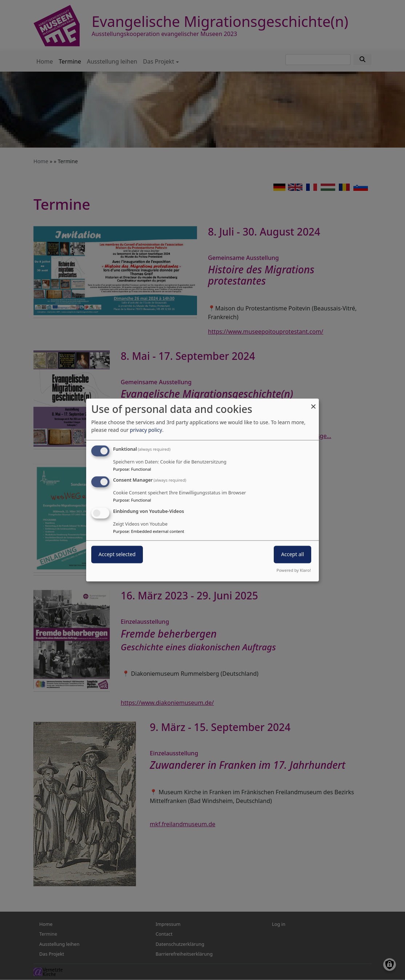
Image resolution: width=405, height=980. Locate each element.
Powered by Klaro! (294, 571)
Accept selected (117, 555)
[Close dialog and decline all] (313, 403)
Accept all (292, 555)
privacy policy (146, 430)
